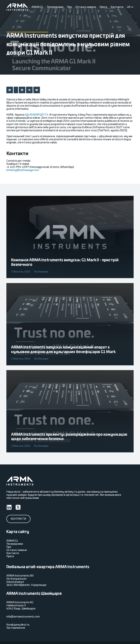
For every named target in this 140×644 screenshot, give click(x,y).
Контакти (117, 7)
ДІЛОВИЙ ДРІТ (37, 115)
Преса (103, 7)
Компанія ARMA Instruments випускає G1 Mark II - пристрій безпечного (65, 262)
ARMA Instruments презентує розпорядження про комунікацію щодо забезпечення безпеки (69, 437)
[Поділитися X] (16, 90)
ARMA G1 (37, 7)
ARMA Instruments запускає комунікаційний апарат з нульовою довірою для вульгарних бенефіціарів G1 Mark (63, 350)
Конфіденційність (18, 625)
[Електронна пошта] (37, 90)
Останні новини (86, 7)
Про (69, 7)
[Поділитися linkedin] (22, 90)
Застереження (16, 628)
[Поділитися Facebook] (10, 90)
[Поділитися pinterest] (29, 90)
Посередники (55, 7)
